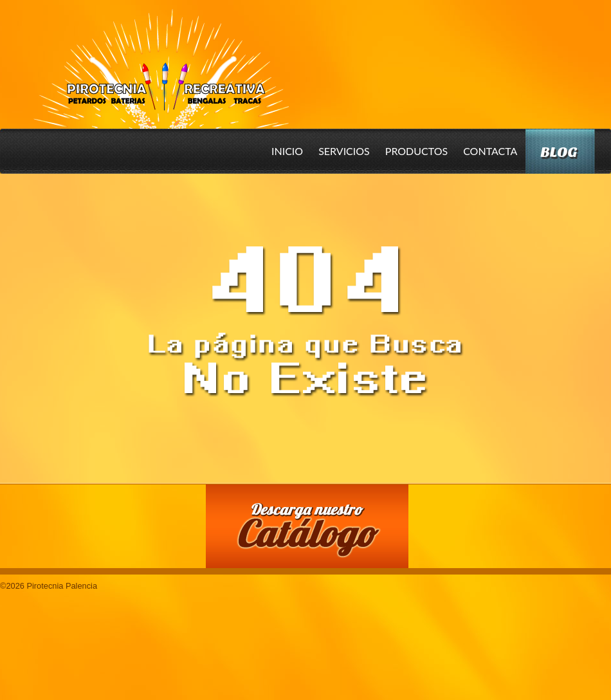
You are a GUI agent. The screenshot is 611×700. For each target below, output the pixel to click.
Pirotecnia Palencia (160, 60)
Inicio (287, 151)
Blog (559, 152)
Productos (416, 151)
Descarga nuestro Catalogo (314, 533)
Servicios (344, 151)
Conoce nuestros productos (103, 524)
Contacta (490, 151)
